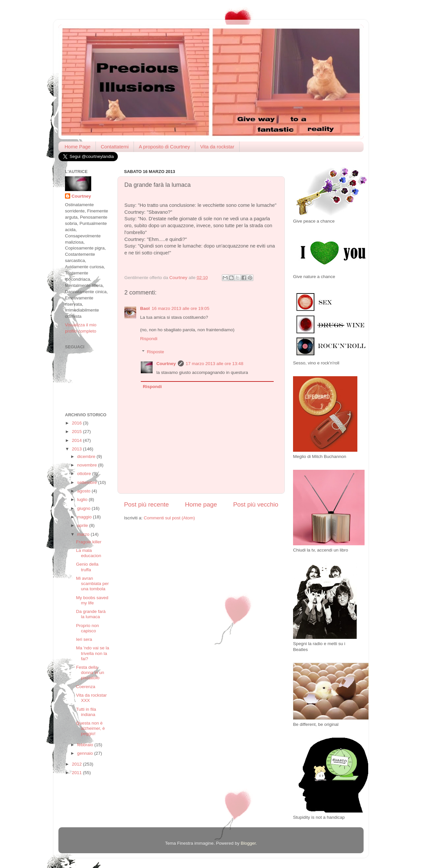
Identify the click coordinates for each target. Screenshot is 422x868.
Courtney (166, 364)
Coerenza (86, 687)
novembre (88, 465)
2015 (77, 432)
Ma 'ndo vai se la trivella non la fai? (93, 653)
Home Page (78, 147)
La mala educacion (89, 553)
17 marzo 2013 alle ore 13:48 (215, 364)
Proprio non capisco (88, 628)
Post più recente (147, 504)
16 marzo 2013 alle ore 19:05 (180, 308)
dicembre (87, 456)
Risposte (156, 352)
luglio (83, 499)
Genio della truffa (87, 567)
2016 (77, 423)
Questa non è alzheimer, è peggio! (91, 728)
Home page (201, 504)
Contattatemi (115, 147)
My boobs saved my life (92, 600)
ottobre (85, 474)
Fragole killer (89, 542)
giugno (84, 508)
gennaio (86, 753)
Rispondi (149, 339)
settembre (88, 482)
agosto (84, 491)
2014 (77, 440)
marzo (84, 534)
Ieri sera (84, 639)
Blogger (248, 843)
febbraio (86, 745)
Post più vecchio (256, 504)
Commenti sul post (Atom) (169, 518)
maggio (85, 517)
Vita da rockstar (217, 147)
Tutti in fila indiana (86, 712)
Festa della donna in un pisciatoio (90, 673)
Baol (145, 308)
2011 (77, 773)
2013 (77, 449)
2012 (77, 764)
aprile (83, 525)
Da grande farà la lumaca (91, 614)
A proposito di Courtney (164, 147)
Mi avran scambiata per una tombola (93, 584)
